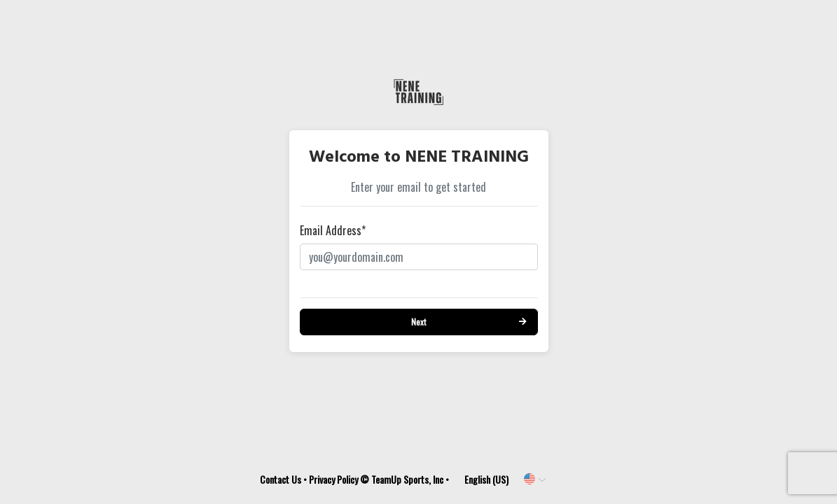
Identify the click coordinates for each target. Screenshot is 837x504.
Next (418, 322)
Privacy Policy (333, 479)
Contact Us (281, 479)
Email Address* (333, 230)
